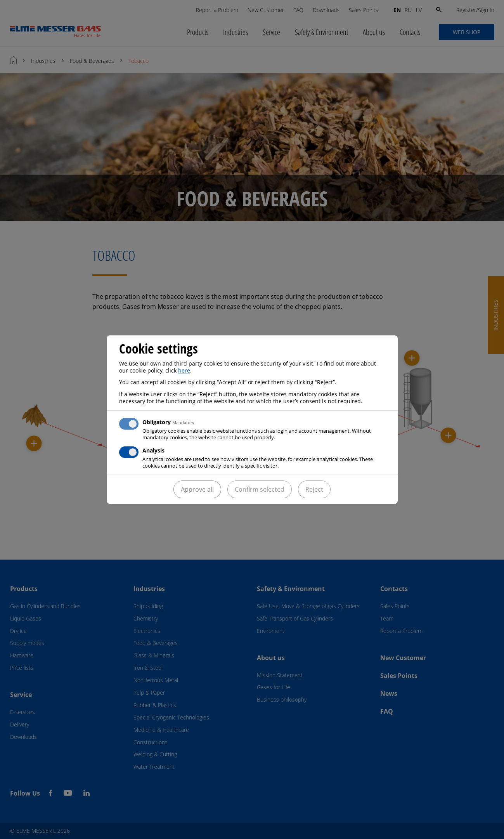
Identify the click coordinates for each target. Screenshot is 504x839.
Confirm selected (260, 489)
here (184, 370)
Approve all (197, 489)
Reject (314, 489)
